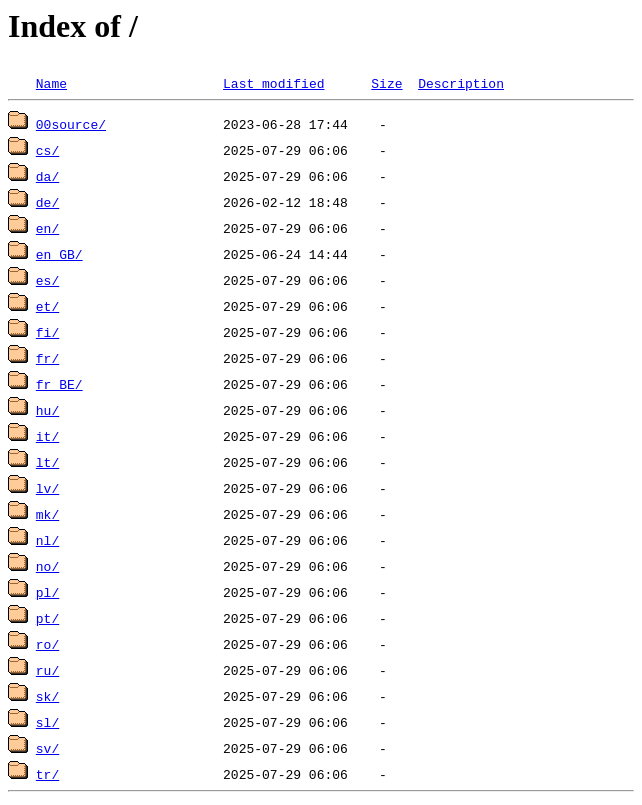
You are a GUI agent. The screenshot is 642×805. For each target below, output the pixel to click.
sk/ (47, 696)
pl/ (47, 592)
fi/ (47, 332)
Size (386, 83)
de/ (47, 202)
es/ (47, 280)
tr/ (47, 774)
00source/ (71, 124)
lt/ (47, 462)
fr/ (47, 358)
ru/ (47, 670)
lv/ (47, 488)
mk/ (47, 514)
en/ (47, 228)
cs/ (47, 150)
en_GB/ (59, 254)
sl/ (47, 722)
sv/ (47, 748)
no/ (47, 566)
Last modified (273, 83)
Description (461, 83)
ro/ (47, 644)
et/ (47, 306)
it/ (47, 436)
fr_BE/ (59, 384)
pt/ (47, 618)
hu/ (47, 410)
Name (51, 83)
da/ (47, 176)
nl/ (47, 540)
